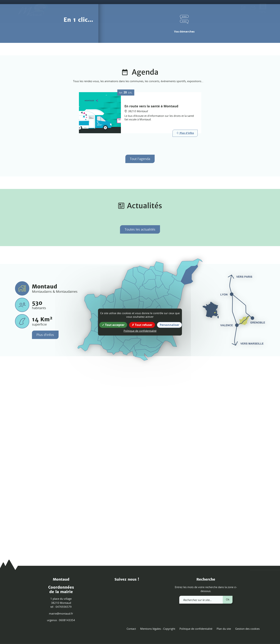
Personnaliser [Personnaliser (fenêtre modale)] (169, 325)
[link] (253, 9)
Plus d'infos (45, 517)
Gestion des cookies (247, 629)
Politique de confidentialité (196, 629)
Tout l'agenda (140, 341)
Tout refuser (142, 325)
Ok (228, 599)
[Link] (185, 315)
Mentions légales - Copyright (158, 629)
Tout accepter (113, 325)
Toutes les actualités (140, 411)
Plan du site (224, 629)
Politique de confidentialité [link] (140, 331)
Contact (131, 629)
